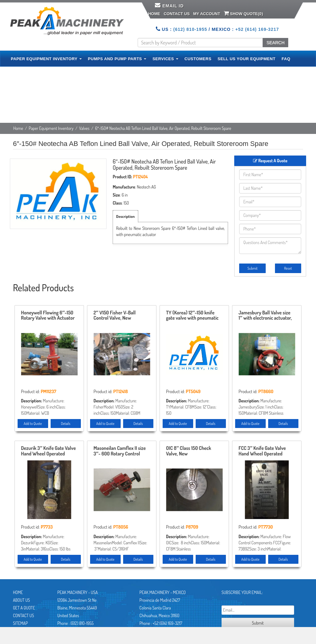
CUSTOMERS (198, 59)
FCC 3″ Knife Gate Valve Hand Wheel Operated (262, 451)
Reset (288, 268)
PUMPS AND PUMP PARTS (117, 59)
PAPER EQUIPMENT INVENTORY (46, 59)
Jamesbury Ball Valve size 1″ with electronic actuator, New (265, 316)
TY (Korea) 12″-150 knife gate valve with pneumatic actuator (192, 316)
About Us (21, 600)
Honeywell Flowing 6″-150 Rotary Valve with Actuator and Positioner (48, 316)
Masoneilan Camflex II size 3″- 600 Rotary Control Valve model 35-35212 (120, 451)
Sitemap (20, 623)
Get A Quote (24, 608)
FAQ (286, 59)
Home (154, 14)
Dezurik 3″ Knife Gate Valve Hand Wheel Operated (48, 451)
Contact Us (177, 14)
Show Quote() (243, 13)
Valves (84, 128)
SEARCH (275, 43)
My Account (207, 14)
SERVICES (165, 59)
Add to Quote (33, 424)
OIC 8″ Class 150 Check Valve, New (189, 451)
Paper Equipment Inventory (51, 128)
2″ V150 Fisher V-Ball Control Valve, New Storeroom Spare (114, 316)
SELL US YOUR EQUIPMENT (247, 59)
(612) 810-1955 (190, 29)
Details (66, 424)
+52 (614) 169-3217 (257, 29)
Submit (253, 268)
